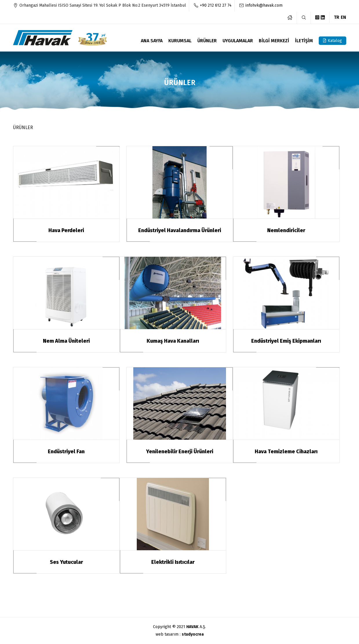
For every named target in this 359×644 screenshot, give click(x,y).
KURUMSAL (180, 41)
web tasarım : (180, 634)
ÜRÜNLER (207, 41)
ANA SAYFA (152, 41)
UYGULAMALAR (238, 41)
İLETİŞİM (304, 41)
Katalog (332, 41)
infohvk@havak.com (264, 5)
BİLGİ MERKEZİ (274, 41)
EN (343, 17)
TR (337, 17)
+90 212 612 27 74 (216, 5)
